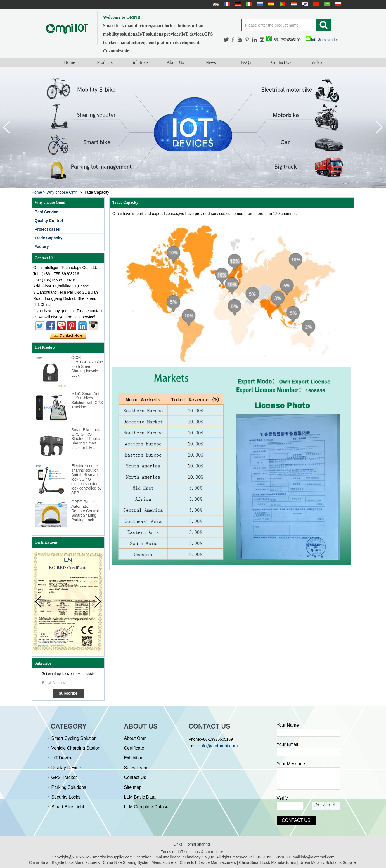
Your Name (288, 725)
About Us (175, 62)
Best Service (46, 212)
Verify (282, 798)
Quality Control (49, 221)
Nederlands (293, 4)
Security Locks (66, 797)
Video (316, 62)
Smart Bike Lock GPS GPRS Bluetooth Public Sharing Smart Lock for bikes (86, 439)
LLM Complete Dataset (147, 807)
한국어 (304, 4)
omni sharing (199, 844)
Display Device (66, 768)
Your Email (287, 744)
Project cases (47, 229)
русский (259, 4)
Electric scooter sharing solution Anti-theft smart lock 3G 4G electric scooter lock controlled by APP (86, 479)
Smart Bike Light (68, 807)
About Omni (136, 738)
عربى (326, 4)
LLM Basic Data (140, 797)
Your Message (291, 764)
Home (69, 62)
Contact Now (68, 336)
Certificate (134, 748)
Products (105, 62)
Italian (248, 4)
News (210, 62)
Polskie (338, 4)
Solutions (140, 62)
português (282, 4)
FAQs (246, 62)
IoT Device (62, 758)
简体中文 (315, 4)
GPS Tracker (64, 777)
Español (271, 4)
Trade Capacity (49, 238)
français (226, 4)
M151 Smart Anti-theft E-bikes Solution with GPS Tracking (87, 400)
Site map (133, 787)
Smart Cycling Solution (74, 738)
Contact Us (281, 62)
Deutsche (237, 4)
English (215, 4)
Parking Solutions (69, 787)
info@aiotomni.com (324, 40)
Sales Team (136, 768)
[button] (379, 127)
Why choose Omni (62, 192)
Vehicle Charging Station (76, 748)
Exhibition (134, 758)
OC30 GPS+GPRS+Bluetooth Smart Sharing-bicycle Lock (87, 366)
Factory (42, 247)
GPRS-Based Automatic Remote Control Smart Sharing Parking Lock (85, 511)
